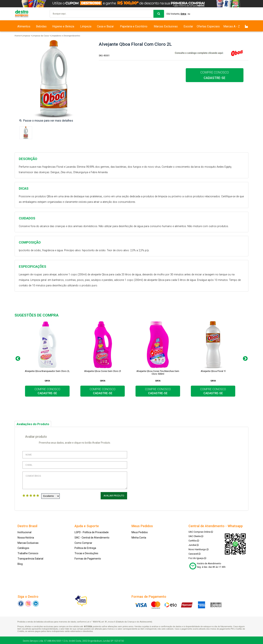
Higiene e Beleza (63, 26)
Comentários (75, 480)
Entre (185, 14)
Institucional (24, 531)
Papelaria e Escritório (134, 26)
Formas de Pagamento (88, 557)
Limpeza (86, 26)
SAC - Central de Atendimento (92, 536)
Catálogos (23, 547)
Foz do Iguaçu (197, 557)
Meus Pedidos (140, 531)
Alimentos (24, 26)
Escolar (188, 26)
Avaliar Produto (114, 496)
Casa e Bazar (105, 26)
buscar (159, 14)
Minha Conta (139, 536)
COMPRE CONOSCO (215, 75)
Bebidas (41, 26)
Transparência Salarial (30, 557)
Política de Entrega (85, 547)
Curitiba (194, 539)
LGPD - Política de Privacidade (92, 531)
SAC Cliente (196, 535)
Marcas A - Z (232, 26)
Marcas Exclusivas (166, 26)
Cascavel (195, 552)
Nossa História (26, 536)
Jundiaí (194, 544)
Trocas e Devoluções (86, 552)
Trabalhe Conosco (28, 552)
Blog (20, 563)
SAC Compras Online (201, 531)
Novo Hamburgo (199, 548)
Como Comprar (83, 542)
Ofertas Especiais (208, 26)
